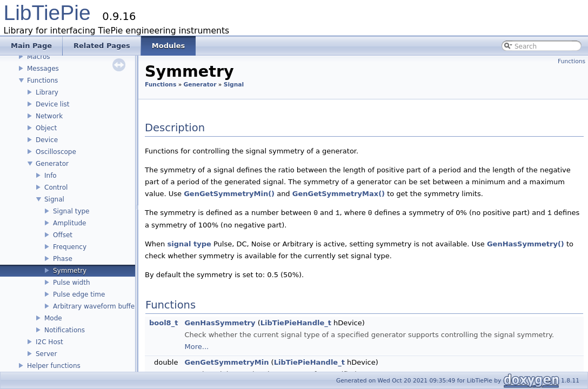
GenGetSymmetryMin (227, 362)
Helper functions (54, 366)
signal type (189, 244)
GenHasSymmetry (220, 323)
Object (46, 128)
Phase (63, 259)
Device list (52, 104)
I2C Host (49, 342)
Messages (43, 69)
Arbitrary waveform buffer (95, 306)
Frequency (70, 247)
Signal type (71, 211)
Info (51, 176)
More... (197, 347)
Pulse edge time (79, 294)
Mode (53, 318)
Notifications (65, 330)
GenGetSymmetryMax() (339, 194)
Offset (63, 235)
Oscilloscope (56, 152)
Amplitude (70, 223)
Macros (39, 57)
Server (46, 354)
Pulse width (72, 283)
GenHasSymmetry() (526, 244)
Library (47, 92)
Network (49, 116)
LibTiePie (47, 13)
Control (56, 187)
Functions (42, 81)
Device (47, 140)
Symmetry (70, 271)
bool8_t (163, 323)
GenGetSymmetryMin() (229, 194)
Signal (54, 199)
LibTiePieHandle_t (296, 323)
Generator (52, 164)
